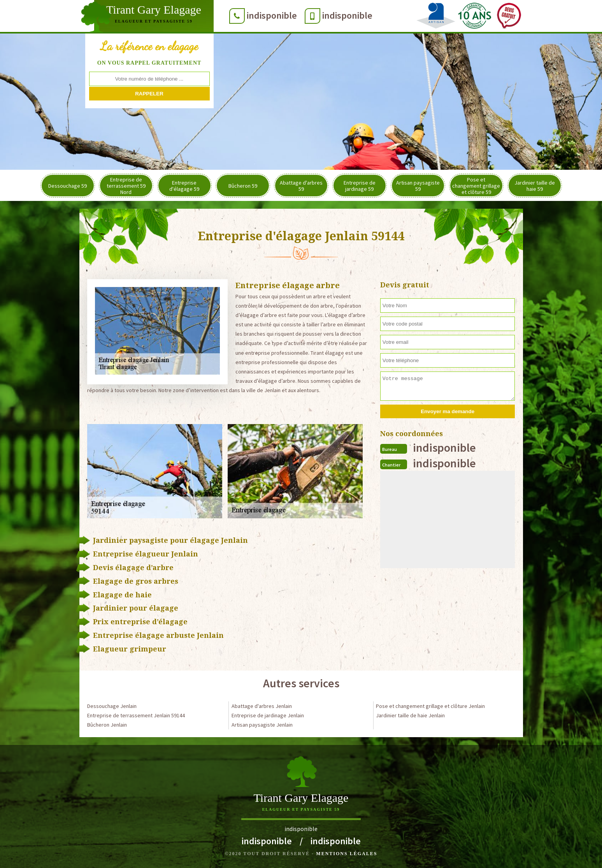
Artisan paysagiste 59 (418, 186)
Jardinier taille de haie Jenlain (410, 715)
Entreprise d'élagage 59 (184, 186)
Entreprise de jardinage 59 (360, 186)
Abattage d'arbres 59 (301, 186)
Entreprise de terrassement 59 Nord (126, 186)
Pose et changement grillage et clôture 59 (476, 186)
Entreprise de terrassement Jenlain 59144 (136, 715)
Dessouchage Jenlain (112, 706)
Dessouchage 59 (68, 186)
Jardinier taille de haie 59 (535, 186)
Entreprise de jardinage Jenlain (268, 715)
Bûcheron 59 (243, 186)
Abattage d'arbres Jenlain (262, 706)
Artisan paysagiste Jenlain (262, 725)
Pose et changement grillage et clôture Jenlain (430, 706)
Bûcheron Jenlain (107, 725)
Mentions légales (347, 854)
